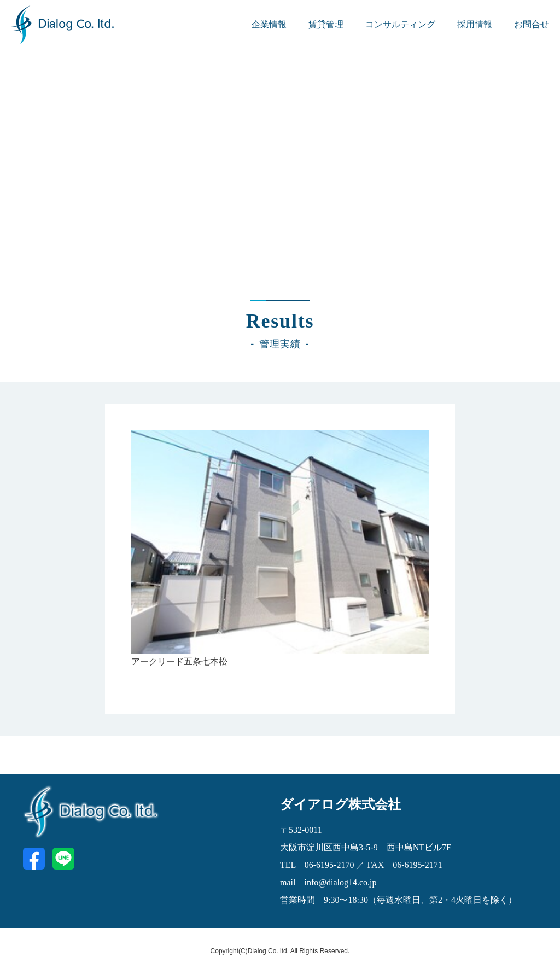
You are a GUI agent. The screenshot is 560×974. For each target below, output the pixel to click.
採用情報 (475, 24)
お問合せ (532, 24)
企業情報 (269, 24)
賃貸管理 (326, 24)
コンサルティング (400, 24)
